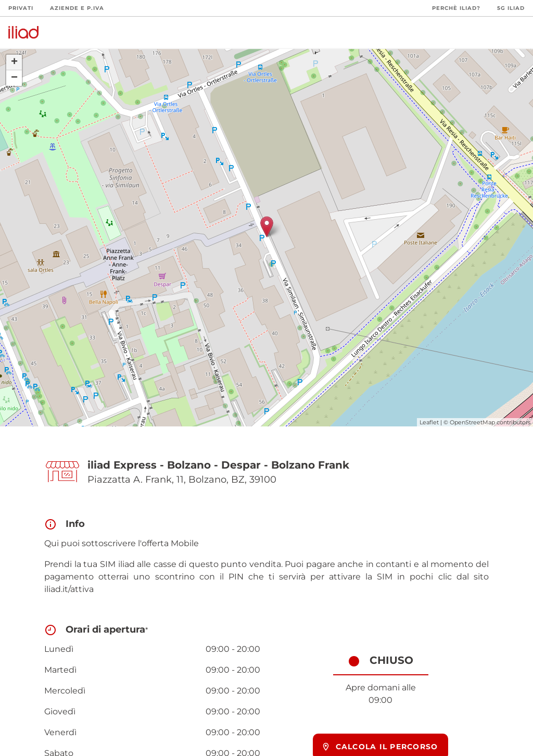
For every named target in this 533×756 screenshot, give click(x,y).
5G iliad (511, 8)
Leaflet (429, 422)
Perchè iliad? (456, 8)
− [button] (14, 78)
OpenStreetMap (472, 422)
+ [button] (14, 62)
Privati (21, 8)
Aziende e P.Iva (77, 8)
